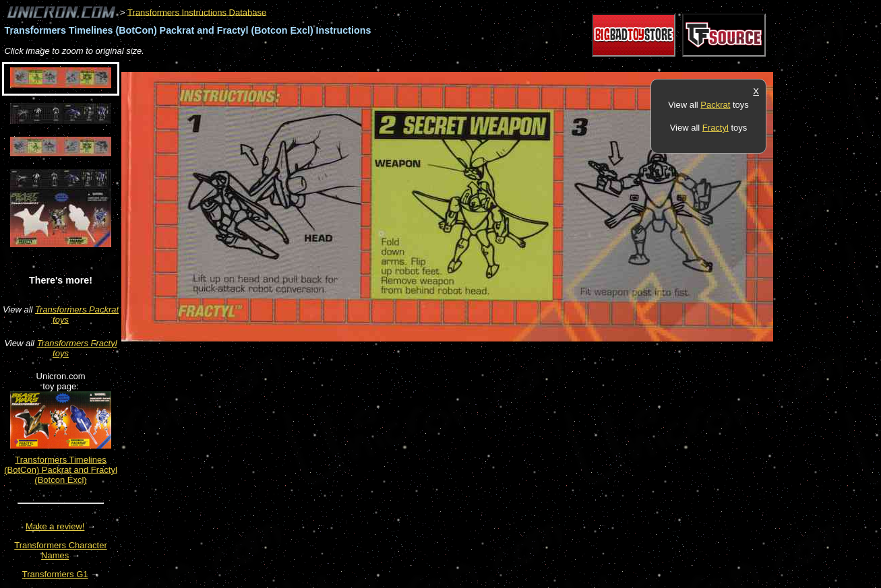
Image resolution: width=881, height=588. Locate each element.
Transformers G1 (55, 574)
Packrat (715, 105)
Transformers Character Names (61, 550)
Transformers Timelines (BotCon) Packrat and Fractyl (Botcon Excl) (61, 470)
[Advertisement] (367, 65)
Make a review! (55, 526)
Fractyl (716, 128)
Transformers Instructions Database (197, 12)
